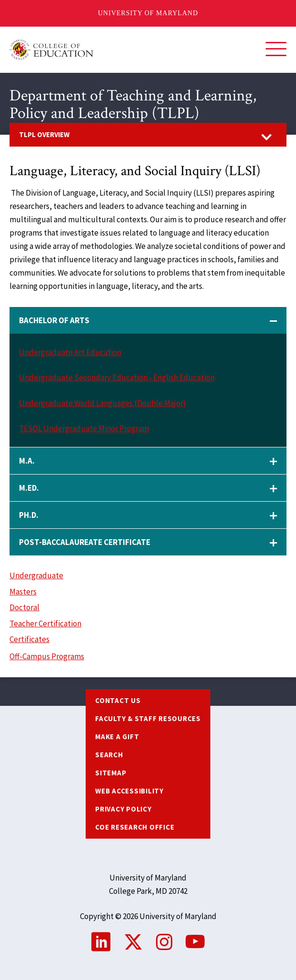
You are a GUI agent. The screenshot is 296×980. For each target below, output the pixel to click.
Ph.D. (29, 515)
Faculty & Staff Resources (148, 718)
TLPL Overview (44, 134)
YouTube (195, 942)
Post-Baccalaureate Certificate (85, 542)
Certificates (30, 639)
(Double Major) (159, 403)
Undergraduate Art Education (70, 352)
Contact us (118, 700)
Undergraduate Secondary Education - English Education (117, 377)
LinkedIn (101, 942)
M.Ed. (29, 488)
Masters (23, 592)
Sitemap (111, 773)
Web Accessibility (129, 791)
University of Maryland (148, 13)
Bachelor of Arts (54, 320)
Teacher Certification (45, 624)
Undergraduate (36, 575)
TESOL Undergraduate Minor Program (84, 428)
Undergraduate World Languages (76, 403)
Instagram (164, 942)
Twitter (133, 942)
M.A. (27, 461)
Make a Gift (117, 737)
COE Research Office (135, 827)
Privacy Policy (123, 809)
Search (109, 755)
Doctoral (25, 607)
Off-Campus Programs (47, 656)
